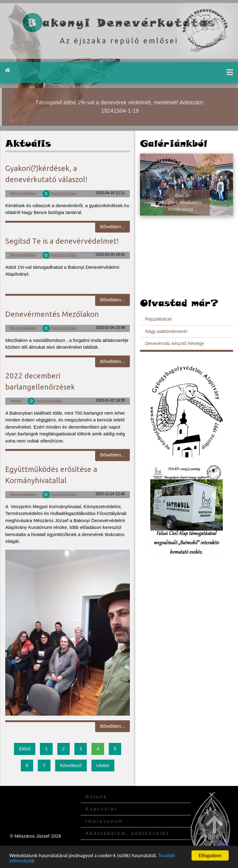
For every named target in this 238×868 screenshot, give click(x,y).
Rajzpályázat (158, 319)
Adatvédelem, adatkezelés (128, 833)
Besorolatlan (23, 193)
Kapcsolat (101, 809)
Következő (71, 765)
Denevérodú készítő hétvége (175, 343)
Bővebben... (112, 227)
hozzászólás (60, 193)
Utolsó (103, 765)
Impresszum (104, 821)
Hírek (16, 401)
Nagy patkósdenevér (166, 331)
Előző (25, 749)
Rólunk (97, 797)
